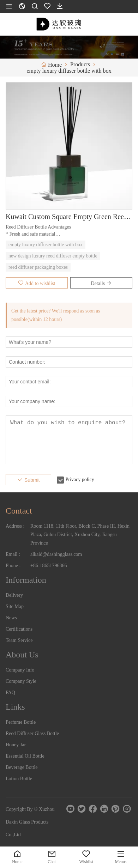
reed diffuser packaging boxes (38, 267)
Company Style (21, 681)
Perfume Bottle (21, 722)
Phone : (13, 566)
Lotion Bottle (19, 779)
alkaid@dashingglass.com (56, 554)
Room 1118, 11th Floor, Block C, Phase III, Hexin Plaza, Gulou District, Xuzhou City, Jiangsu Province (80, 535)
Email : (13, 554)
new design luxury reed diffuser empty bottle (53, 256)
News (11, 618)
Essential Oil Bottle (25, 756)
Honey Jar (16, 745)
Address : (15, 526)
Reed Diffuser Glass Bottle (32, 733)
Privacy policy (80, 479)
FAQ (10, 693)
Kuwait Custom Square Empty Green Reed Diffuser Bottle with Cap (69, 217)
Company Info (20, 670)
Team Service (19, 640)
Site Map (15, 606)
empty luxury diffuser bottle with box (46, 245)
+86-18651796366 (49, 566)
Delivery (14, 595)
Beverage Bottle (22, 767)
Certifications (19, 629)
